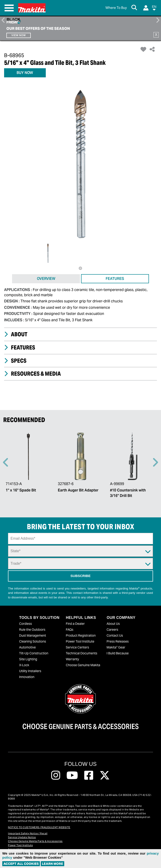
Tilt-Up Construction (34, 653)
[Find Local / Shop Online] (116, 8)
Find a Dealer (75, 624)
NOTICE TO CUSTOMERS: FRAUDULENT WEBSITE (39, 827)
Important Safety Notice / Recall (28, 833)
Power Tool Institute (80, 641)
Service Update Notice (22, 837)
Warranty (72, 659)
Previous (3, 20)
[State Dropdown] (80, 551)
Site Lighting (28, 659)
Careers (112, 630)
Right (158, 20)
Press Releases (118, 641)
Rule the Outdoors (32, 630)
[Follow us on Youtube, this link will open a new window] (72, 775)
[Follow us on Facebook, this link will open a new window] (89, 775)
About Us (113, 624)
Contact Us (115, 635)
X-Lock (24, 665)
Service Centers (77, 647)
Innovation (27, 677)
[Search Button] (135, 8)
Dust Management (33, 635)
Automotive (27, 647)
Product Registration (81, 635)
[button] (154, 9)
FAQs (70, 630)
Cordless (26, 624)
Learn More (52, 864)
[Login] (146, 8)
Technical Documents (82, 653)
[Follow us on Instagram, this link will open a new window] (56, 775)
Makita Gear (116, 647)
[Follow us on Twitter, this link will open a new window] (105, 775)
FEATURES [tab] (115, 279)
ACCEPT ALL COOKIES (21, 864)
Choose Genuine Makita (83, 665)
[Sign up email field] (80, 539)
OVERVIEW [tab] (46, 279)
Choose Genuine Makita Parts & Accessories (35, 841)
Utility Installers (30, 671)
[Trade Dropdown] (80, 564)
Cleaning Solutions (33, 641)
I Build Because (118, 653)
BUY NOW (25, 73)
